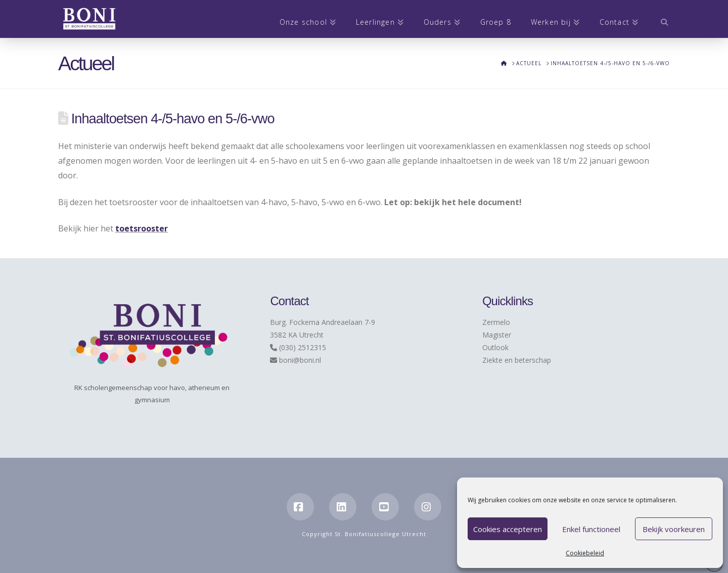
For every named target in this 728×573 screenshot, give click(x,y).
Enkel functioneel (591, 529)
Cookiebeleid (585, 553)
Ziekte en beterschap (517, 360)
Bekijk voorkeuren (674, 529)
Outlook (495, 347)
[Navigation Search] (659, 19)
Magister (497, 335)
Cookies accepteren (508, 529)
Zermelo (496, 322)
